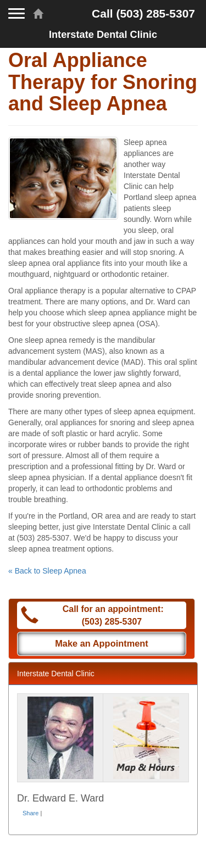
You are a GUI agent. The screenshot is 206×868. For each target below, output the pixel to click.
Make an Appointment (102, 643)
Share (30, 813)
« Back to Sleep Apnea (47, 571)
